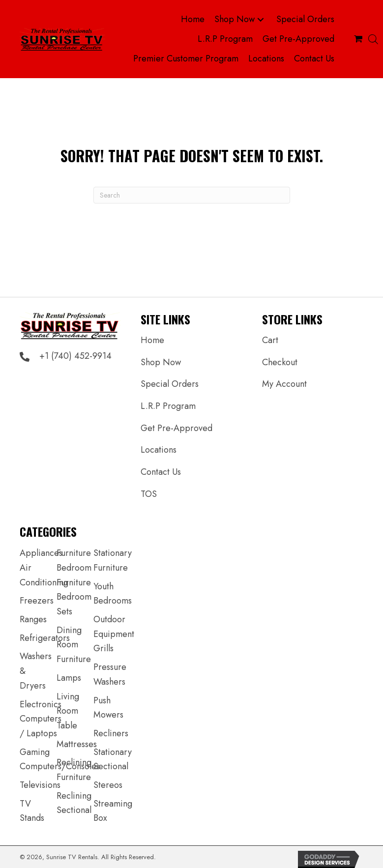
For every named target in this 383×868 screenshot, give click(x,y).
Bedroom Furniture (74, 575)
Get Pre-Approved (177, 428)
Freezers (37, 601)
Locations (159, 450)
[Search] (192, 195)
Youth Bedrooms (113, 594)
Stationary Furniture (113, 560)
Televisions (40, 785)
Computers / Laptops (41, 726)
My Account (284, 384)
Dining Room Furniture (74, 645)
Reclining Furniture (74, 770)
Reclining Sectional (74, 803)
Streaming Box (113, 811)
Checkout (280, 362)
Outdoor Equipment (114, 627)
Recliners (111, 733)
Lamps (69, 678)
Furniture (74, 553)
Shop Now (161, 362)
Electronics (41, 704)
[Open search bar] (373, 39)
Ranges (33, 619)
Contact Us (161, 472)
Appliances (41, 553)
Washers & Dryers (36, 671)
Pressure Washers (110, 674)
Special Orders (170, 384)
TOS (149, 494)
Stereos (108, 785)
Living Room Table (68, 711)
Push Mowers (108, 708)
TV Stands (32, 811)
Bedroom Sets (74, 604)
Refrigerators (45, 638)
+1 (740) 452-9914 (75, 356)
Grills (103, 648)
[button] (261, 20)
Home (152, 340)
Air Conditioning (44, 575)
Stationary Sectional (113, 759)
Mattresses (77, 744)
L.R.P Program (168, 406)
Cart (270, 340)
